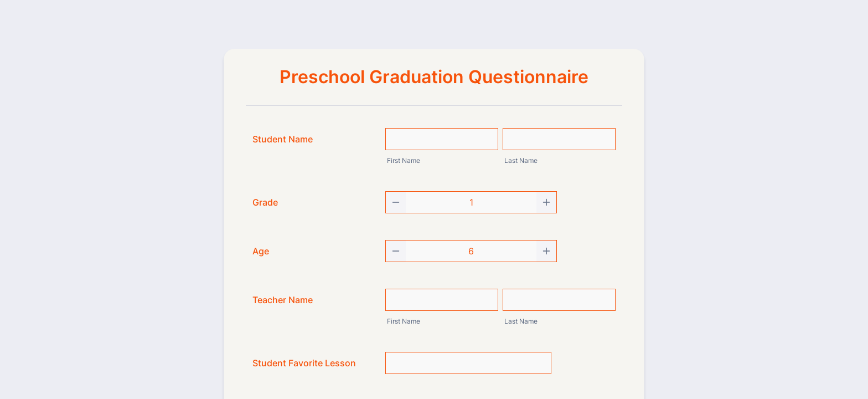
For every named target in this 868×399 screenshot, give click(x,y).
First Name (404, 160)
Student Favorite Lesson (304, 363)
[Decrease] (396, 202)
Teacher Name (283, 300)
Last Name (521, 160)
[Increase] (546, 202)
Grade (265, 202)
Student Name (283, 139)
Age (261, 251)
